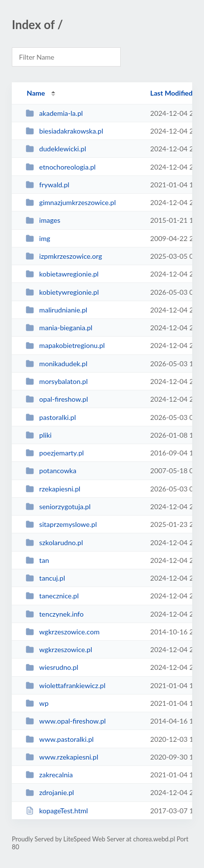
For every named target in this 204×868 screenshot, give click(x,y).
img (38, 238)
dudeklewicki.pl (56, 149)
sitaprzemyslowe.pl (61, 524)
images (43, 220)
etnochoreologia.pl (61, 167)
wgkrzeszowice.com (63, 632)
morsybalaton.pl (57, 381)
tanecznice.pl (52, 596)
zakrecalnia (49, 775)
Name (36, 93)
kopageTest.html (57, 811)
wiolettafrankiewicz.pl (66, 685)
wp (37, 703)
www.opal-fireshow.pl (66, 721)
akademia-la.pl (54, 113)
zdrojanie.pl (50, 792)
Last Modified (171, 93)
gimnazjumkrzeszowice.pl (71, 202)
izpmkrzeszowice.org (64, 256)
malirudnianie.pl (56, 310)
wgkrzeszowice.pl (59, 649)
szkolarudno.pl (54, 542)
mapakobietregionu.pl (65, 345)
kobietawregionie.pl (62, 274)
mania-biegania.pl (59, 328)
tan (37, 560)
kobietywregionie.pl (62, 292)
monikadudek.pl (56, 364)
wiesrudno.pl (52, 667)
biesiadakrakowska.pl (64, 131)
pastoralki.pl (51, 417)
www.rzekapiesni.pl (62, 757)
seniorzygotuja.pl (58, 506)
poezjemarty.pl (55, 453)
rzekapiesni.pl (53, 489)
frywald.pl (47, 185)
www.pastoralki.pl (60, 739)
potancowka (51, 470)
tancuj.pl (45, 578)
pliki (39, 435)
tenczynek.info (55, 614)
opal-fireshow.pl (57, 399)
